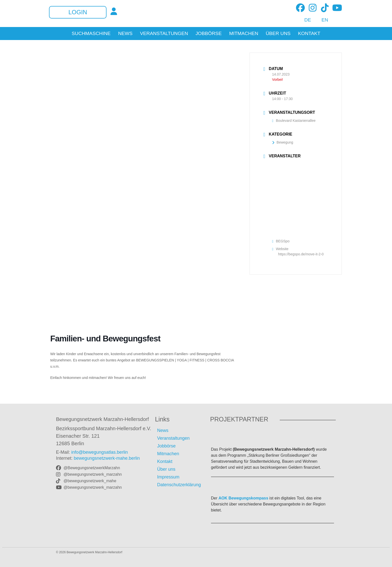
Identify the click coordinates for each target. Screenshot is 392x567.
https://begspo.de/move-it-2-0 (301, 254)
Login (78, 12)
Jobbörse (209, 34)
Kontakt (309, 34)
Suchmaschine (91, 34)
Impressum (168, 477)
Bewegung (282, 142)
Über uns (278, 34)
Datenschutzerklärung (179, 485)
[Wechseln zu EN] (322, 20)
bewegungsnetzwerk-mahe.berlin (107, 458)
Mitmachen (244, 34)
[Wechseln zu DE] (305, 20)
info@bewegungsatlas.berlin (99, 452)
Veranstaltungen (164, 34)
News (125, 34)
